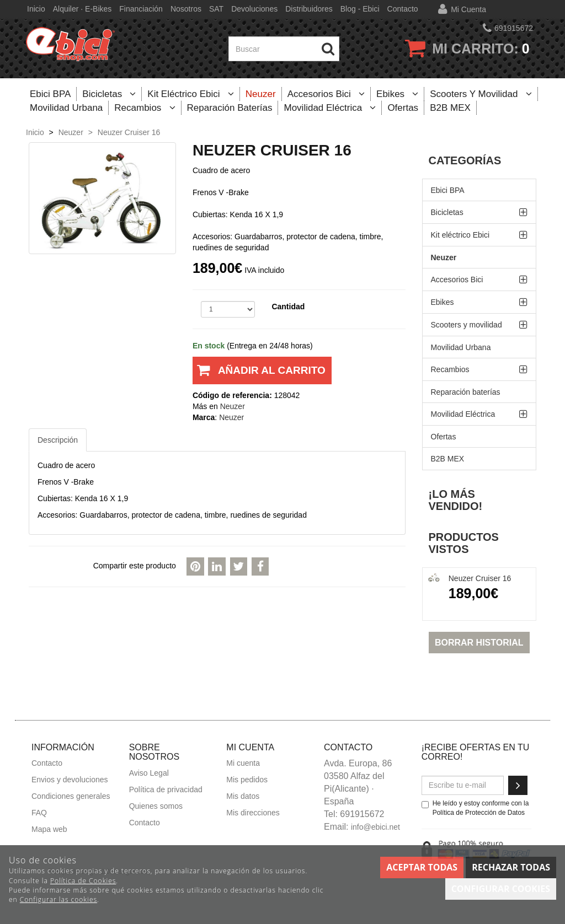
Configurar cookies (501, 889)
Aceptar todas (422, 867)
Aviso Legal (149, 773)
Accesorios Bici (326, 94)
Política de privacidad (166, 789)
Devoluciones (254, 9)
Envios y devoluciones (70, 780)
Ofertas (403, 108)
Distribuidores (309, 9)
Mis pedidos (247, 780)
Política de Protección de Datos (479, 813)
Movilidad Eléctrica (330, 108)
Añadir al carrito (259, 374)
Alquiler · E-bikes (82, 9)
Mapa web (49, 829)
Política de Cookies (83, 881)
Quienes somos (156, 806)
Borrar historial (479, 643)
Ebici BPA (50, 94)
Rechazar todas (511, 867)
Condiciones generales (71, 796)
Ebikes (397, 94)
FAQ (39, 813)
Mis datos (243, 796)
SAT (216, 9)
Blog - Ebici (360, 9)
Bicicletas (109, 94)
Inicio (36, 9)
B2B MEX (450, 108)
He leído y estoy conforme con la (475, 808)
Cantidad (288, 307)
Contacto (403, 9)
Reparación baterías (230, 108)
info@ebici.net (375, 827)
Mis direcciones (253, 813)
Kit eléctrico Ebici (191, 94)
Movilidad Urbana (66, 108)
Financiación (141, 9)
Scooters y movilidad (481, 94)
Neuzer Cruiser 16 (480, 578)
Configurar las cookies (58, 899)
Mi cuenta (468, 9)
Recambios (145, 108)
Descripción (58, 440)
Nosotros (186, 9)
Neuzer (261, 94)
